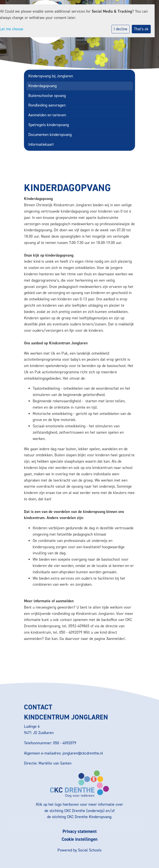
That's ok (141, 29)
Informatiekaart (41, 144)
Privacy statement (80, 832)
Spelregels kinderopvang (49, 125)
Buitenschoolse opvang (47, 96)
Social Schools (90, 850)
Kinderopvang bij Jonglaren (51, 76)
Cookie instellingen (80, 839)
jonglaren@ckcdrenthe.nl (83, 753)
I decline (121, 29)
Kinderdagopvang (42, 86)
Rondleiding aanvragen (47, 105)
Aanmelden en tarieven (47, 115)
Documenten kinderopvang (50, 135)
